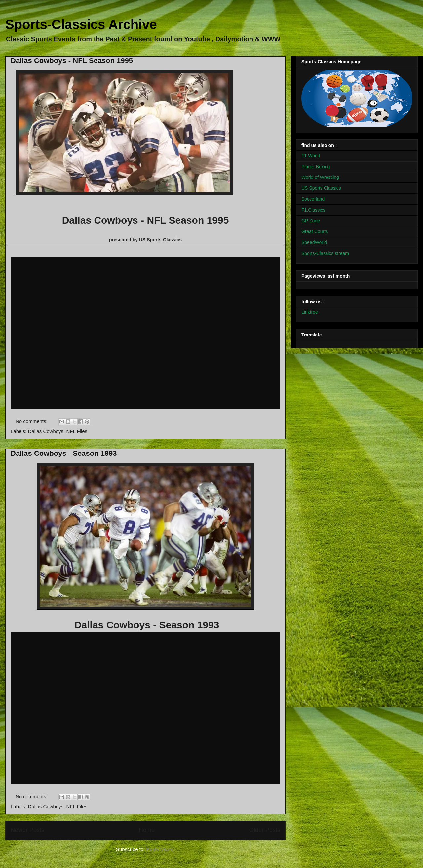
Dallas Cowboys (46, 431)
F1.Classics (313, 210)
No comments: (32, 421)
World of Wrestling (320, 177)
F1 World (311, 156)
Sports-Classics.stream (325, 253)
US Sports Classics (321, 188)
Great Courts (315, 231)
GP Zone (311, 221)
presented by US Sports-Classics (145, 240)
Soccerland (313, 199)
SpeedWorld (314, 242)
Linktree (310, 312)
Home (147, 830)
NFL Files (77, 431)
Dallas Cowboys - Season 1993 (64, 453)
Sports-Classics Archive (81, 24)
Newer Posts (27, 830)
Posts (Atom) (161, 849)
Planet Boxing (316, 167)
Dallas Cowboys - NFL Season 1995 (72, 61)
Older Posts (265, 830)
